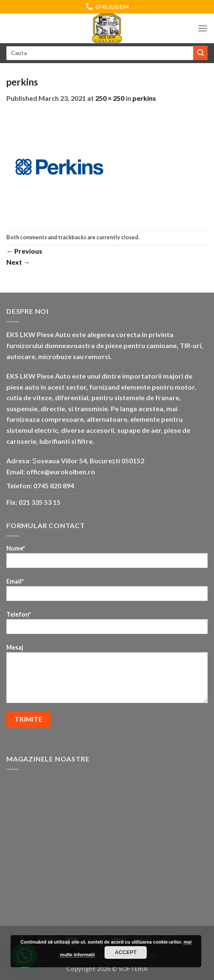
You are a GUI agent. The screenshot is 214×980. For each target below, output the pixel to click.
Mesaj (107, 676)
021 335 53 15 (40, 502)
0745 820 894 (54, 486)
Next (18, 262)
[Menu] (203, 28)
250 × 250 (110, 98)
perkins (144, 98)
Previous (24, 251)
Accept (126, 952)
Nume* (107, 559)
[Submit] (200, 53)
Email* (107, 592)
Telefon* (107, 625)
